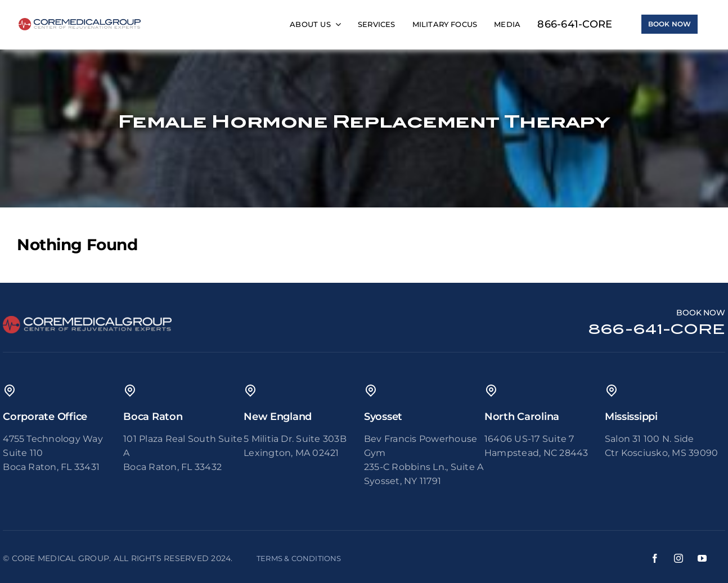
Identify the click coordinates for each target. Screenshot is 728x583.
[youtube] (702, 558)
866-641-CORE (657, 329)
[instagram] (678, 558)
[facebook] (655, 558)
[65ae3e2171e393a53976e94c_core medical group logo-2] (80, 22)
